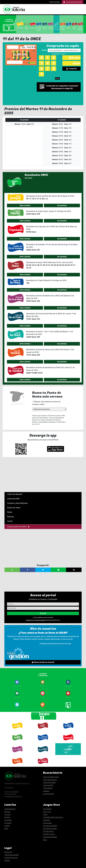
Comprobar (71, 69)
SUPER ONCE (74, 28)
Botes (68, 709)
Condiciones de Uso (11, 857)
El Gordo (43, 697)
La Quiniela (68, 697)
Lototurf (43, 709)
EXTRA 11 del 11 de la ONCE (57, 28)
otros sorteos (25, 205)
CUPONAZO (33, 28)
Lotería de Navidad (15, 494)
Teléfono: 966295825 (11, 792)
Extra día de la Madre (50, 826)
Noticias (10, 517)
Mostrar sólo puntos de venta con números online (46, 403)
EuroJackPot (47, 809)
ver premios (62, 205)
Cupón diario (17, 741)
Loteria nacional (17, 686)
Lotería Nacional (10, 809)
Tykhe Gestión (48, 788)
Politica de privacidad (11, 855)
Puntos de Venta (55, 2)
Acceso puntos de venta (18, 527)
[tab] (10, 20)
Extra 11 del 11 (68, 753)
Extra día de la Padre (50, 828)
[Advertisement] (43, 475)
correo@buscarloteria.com (13, 797)
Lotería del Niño (13, 499)
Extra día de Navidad (43, 765)
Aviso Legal (8, 852)
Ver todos (28, 178)
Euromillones (68, 686)
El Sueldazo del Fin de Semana (39, 28)
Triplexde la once (68, 730)
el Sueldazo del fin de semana (53, 817)
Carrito (10, 521)
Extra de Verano (17, 765)
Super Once (43, 730)
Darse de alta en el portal (43, 662)
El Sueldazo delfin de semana (43, 742)
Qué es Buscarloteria (50, 780)
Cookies (7, 860)
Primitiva (17, 697)
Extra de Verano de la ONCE (62, 28)
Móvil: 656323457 (10, 794)
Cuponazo (68, 741)
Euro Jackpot (17, 730)
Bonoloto (43, 686)
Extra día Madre (17, 753)
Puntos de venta (48, 794)
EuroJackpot (20, 28)
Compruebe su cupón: (59, 54)
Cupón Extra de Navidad (80, 28)
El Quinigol (17, 709)
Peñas (10, 512)
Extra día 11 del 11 (49, 834)
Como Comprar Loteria (51, 777)
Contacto (46, 791)
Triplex (68, 28)
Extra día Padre (43, 753)
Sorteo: (44, 50)
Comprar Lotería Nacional (17, 503)
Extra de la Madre (51, 28)
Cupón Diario (27, 28)
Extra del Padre (45, 28)
